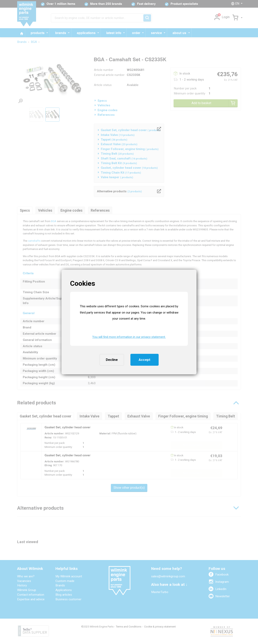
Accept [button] (145, 360)
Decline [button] (112, 360)
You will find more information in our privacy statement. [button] (129, 337)
